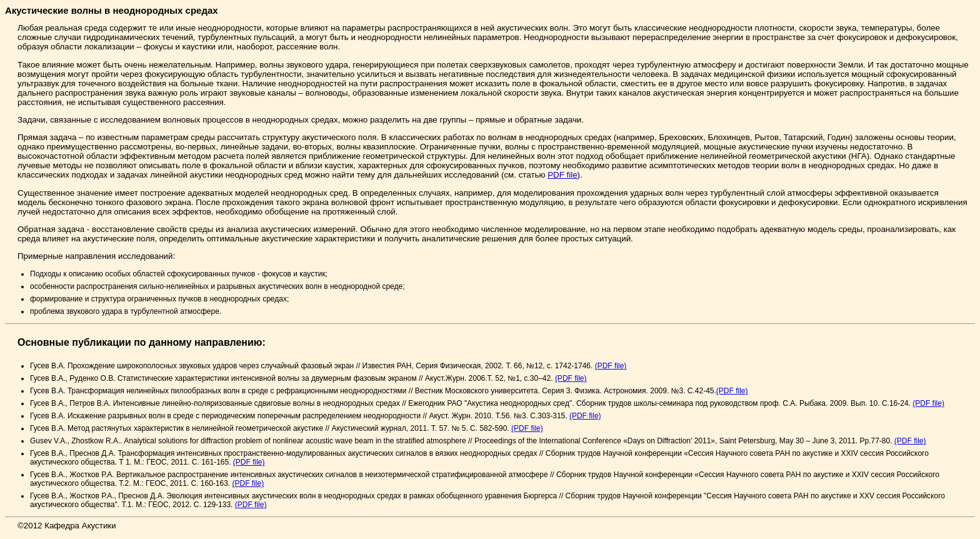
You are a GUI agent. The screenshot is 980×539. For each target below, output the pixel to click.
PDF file (562, 175)
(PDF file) (611, 366)
